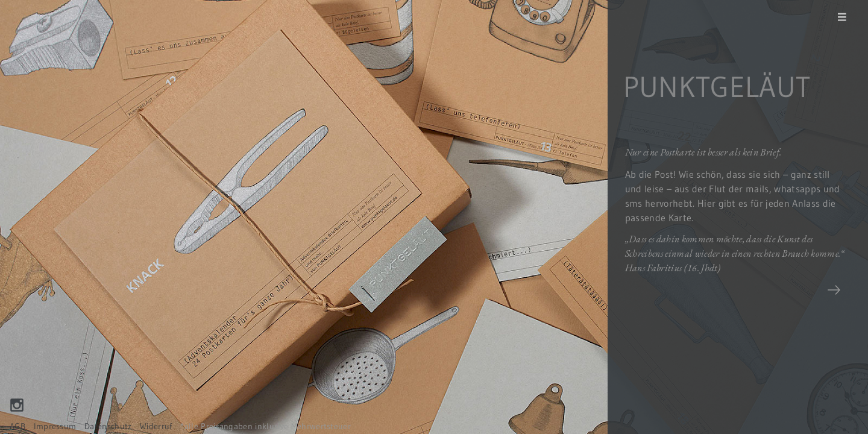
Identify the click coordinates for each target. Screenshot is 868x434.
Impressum (55, 426)
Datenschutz (108, 426)
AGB (17, 426)
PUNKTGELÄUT (717, 87)
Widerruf (156, 426)
